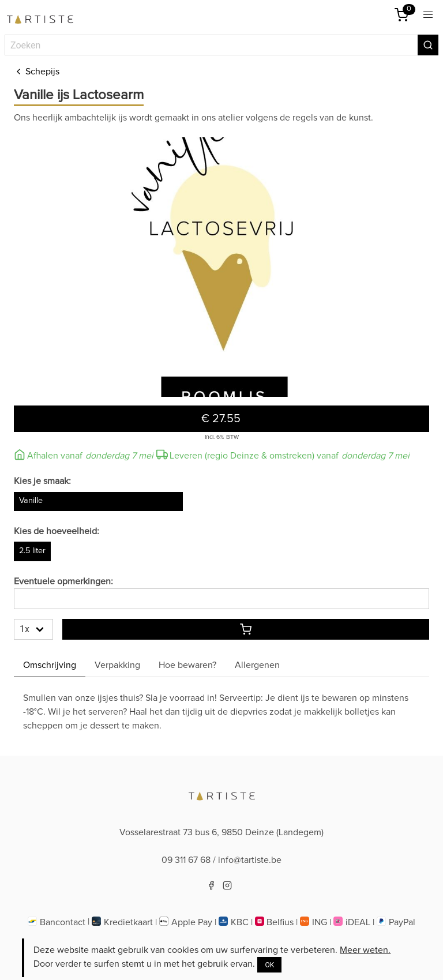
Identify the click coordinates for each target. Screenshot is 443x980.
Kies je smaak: (42, 481)
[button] (428, 15)
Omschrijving (50, 665)
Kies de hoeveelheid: (57, 531)
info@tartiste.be (250, 860)
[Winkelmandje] (401, 15)
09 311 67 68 (186, 860)
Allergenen (257, 665)
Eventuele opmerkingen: (63, 581)
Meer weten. (365, 950)
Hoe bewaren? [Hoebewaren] (187, 665)
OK (269, 965)
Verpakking (117, 665)
